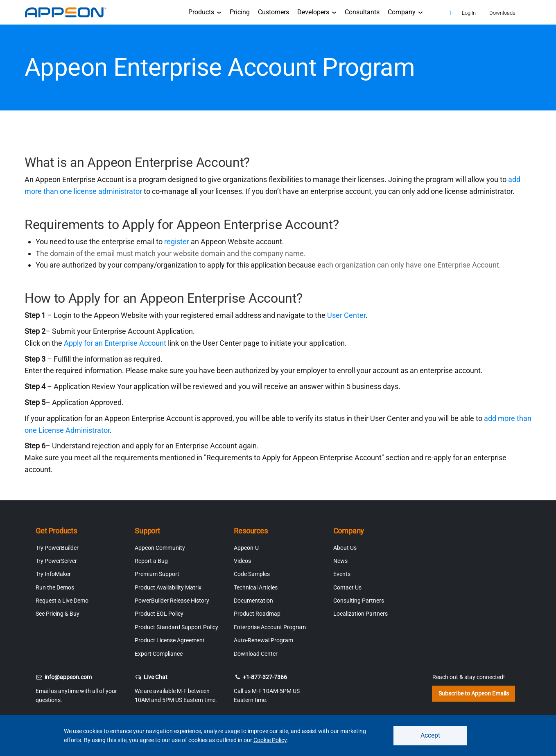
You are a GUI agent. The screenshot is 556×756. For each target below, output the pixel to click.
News (340, 561)
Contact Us (347, 587)
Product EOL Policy (159, 614)
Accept (430, 735)
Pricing (240, 12)
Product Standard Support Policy (176, 627)
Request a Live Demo (62, 601)
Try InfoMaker (53, 574)
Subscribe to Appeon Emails (474, 693)
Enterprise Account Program (270, 627)
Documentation (253, 601)
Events (342, 574)
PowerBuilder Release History (172, 601)
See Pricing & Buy (58, 614)
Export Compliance (159, 654)
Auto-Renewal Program (263, 640)
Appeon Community (160, 548)
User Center (346, 315)
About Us (345, 548)
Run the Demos (55, 587)
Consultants (362, 12)
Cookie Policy (270, 740)
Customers (273, 12)
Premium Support (157, 574)
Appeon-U (246, 548)
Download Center (256, 654)
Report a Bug (151, 561)
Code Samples (252, 574)
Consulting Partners (359, 601)
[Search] (450, 13)
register (177, 242)
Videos (242, 561)
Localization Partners (360, 614)
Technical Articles (256, 587)
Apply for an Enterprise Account (114, 343)
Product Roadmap (257, 614)
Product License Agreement (170, 640)
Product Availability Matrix (168, 587)
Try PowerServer (56, 561)
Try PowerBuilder (57, 548)
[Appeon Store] (432, 12)
